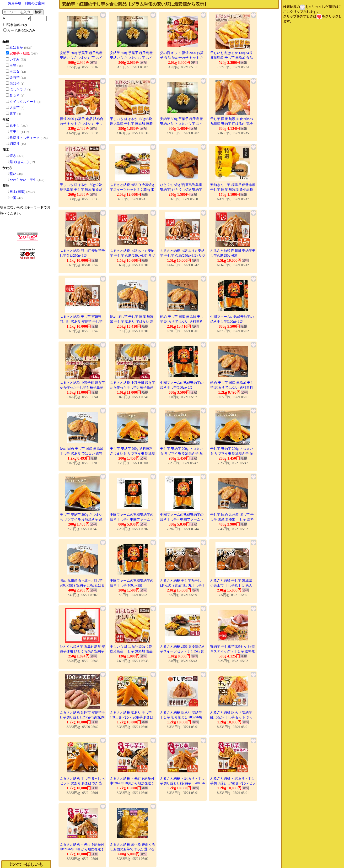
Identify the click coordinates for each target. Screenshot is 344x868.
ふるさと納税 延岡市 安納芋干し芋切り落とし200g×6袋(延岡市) (82, 717)
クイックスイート (23, 102)
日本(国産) (17, 192)
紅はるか (16, 47)
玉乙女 (15, 72)
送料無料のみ (15, 25)
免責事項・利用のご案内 (26, 3)
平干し (15, 132)
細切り (15, 144)
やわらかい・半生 (23, 180)
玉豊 (13, 66)
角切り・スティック (25, 138)
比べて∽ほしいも (26, 864)
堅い (13, 174)
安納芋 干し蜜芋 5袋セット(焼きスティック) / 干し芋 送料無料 (233, 651)
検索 (38, 12)
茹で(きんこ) (19, 162)
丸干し (15, 126)
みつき (15, 95)
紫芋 (13, 114)
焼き (13, 156)
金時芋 (15, 78)
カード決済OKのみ (19, 30)
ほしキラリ (18, 90)
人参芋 (15, 108)
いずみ (15, 59)
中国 (13, 198)
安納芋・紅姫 (20, 53)
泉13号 (15, 84)
